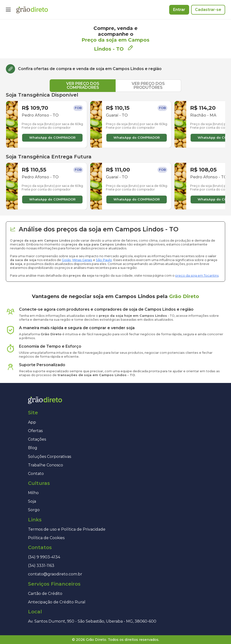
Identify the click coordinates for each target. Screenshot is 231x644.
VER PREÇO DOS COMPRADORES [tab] (83, 86)
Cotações (37, 439)
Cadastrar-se (208, 10)
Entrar (179, 10)
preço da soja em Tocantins (197, 276)
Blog (33, 448)
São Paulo (104, 260)
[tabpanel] (115, 151)
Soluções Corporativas (50, 457)
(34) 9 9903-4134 (44, 557)
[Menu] (8, 10)
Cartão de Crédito (45, 594)
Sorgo (34, 510)
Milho (33, 493)
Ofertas (35, 431)
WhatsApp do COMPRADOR (52, 138)
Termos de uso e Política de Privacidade (67, 529)
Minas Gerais (82, 260)
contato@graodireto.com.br (55, 574)
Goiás (66, 260)
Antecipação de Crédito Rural (57, 602)
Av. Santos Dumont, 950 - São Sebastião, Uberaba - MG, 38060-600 (92, 621)
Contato (36, 474)
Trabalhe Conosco (46, 465)
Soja (32, 501)
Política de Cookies (46, 538)
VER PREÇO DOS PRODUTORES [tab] (148, 86)
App (32, 422)
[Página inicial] (32, 10)
